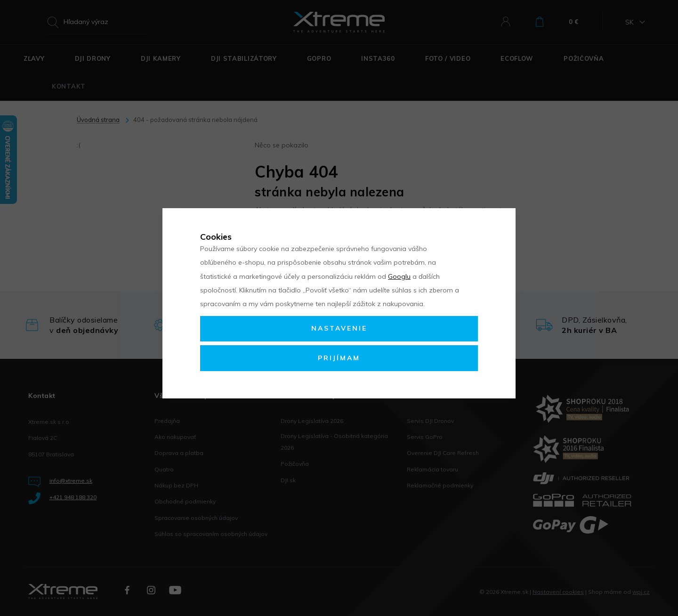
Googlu (399, 276)
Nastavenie (339, 328)
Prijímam (339, 358)
